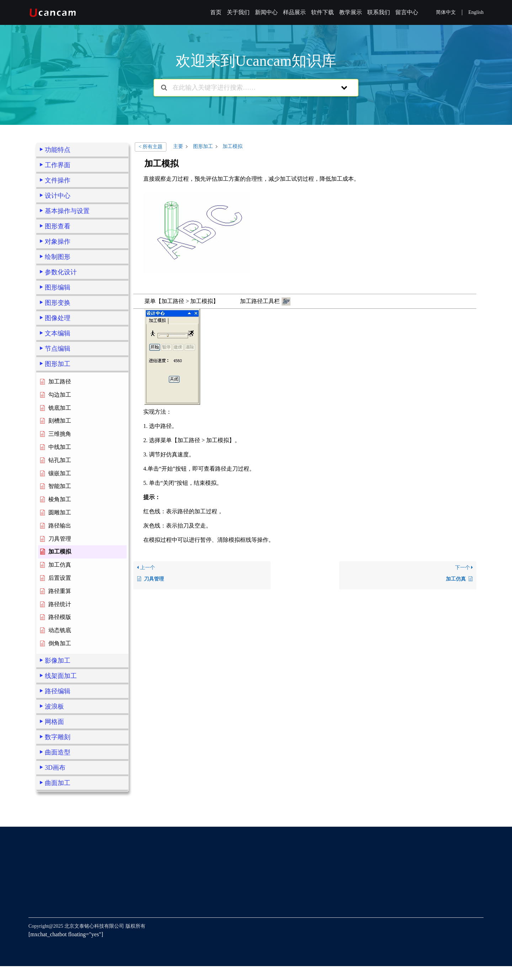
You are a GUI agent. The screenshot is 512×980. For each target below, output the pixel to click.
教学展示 (351, 12)
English (476, 12)
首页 (216, 12)
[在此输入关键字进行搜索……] (247, 88)
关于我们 (238, 12)
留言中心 (407, 12)
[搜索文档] (164, 88)
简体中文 (446, 12)
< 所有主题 (151, 147)
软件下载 (322, 12)
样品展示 (294, 12)
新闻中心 (266, 12)
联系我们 (379, 12)
